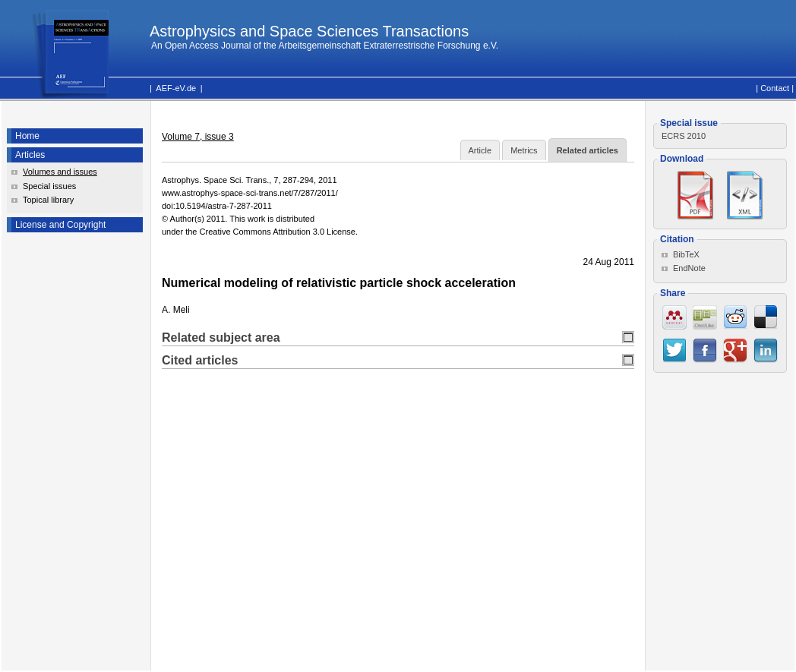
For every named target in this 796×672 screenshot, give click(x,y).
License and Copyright (60, 225)
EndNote (689, 268)
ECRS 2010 (684, 136)
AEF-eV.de (176, 88)
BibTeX (686, 254)
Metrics (524, 150)
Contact (775, 88)
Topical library (48, 200)
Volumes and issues (60, 172)
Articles (30, 155)
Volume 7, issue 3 (198, 137)
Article (480, 150)
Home (27, 136)
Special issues (49, 186)
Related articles (588, 150)
